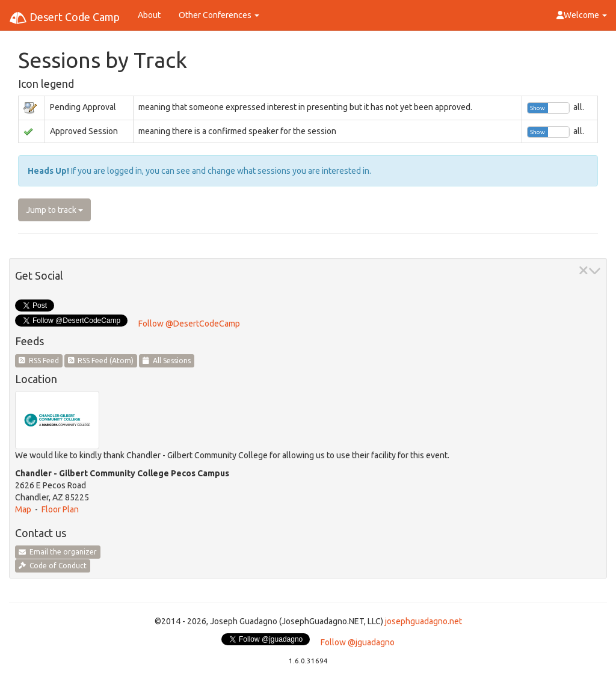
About (149, 15)
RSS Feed (39, 361)
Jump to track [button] (54, 210)
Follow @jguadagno (358, 642)
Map (23, 509)
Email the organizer (58, 552)
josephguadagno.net (423, 621)
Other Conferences (219, 15)
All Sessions (167, 361)
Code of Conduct (53, 566)
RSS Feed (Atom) (101, 361)
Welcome (582, 15)
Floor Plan (60, 509)
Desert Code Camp (64, 18)
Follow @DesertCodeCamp (189, 324)
